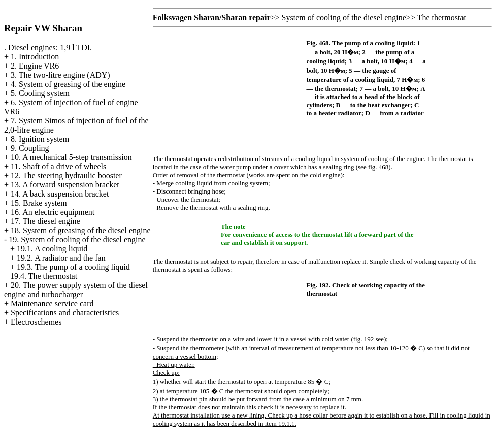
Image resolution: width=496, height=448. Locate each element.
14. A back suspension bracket (60, 194)
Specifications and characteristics (65, 313)
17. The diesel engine (45, 221)
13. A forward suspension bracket (65, 185)
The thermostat (442, 18)
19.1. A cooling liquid (52, 249)
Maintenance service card (52, 303)
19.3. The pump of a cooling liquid (73, 267)
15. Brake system (39, 203)
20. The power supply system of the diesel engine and (76, 290)
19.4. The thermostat (44, 276)
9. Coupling (30, 148)
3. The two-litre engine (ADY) (60, 75)
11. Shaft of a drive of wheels (58, 166)
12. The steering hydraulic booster (66, 175)
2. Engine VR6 (35, 66)
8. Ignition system (40, 139)
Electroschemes (36, 322)
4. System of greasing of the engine (68, 84)
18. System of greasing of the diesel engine (81, 230)
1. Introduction (35, 57)
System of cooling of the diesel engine (344, 18)
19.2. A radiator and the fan (61, 258)
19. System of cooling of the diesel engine (77, 239)
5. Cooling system (40, 93)
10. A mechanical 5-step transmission (71, 157)
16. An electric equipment (53, 212)
